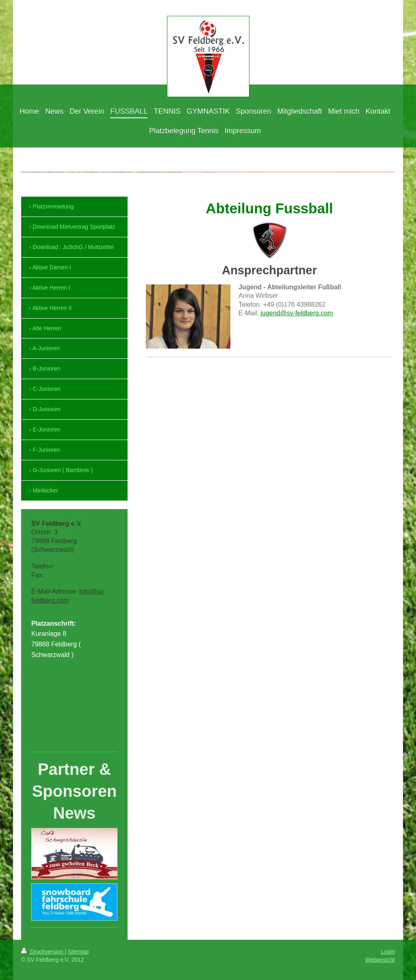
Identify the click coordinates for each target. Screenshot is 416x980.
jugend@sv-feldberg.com (297, 313)
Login (388, 952)
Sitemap (78, 952)
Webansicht (380, 960)
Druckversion (43, 952)
